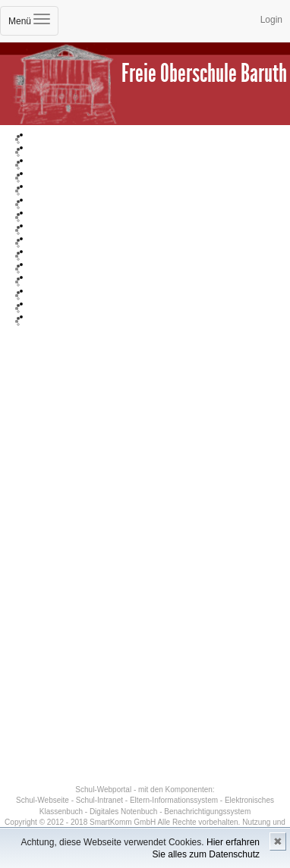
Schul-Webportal (103, 790)
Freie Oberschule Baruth (204, 73)
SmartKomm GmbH (123, 822)
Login (271, 20)
